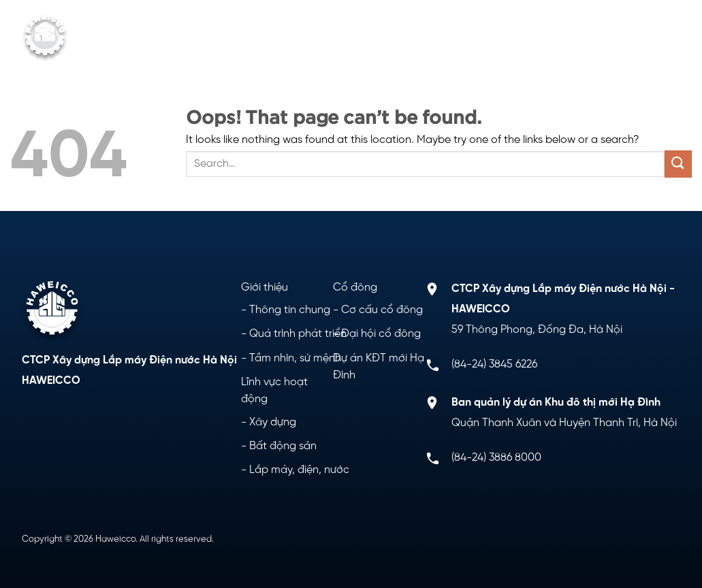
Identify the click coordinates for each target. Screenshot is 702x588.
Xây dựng (273, 422)
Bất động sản (283, 446)
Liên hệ (571, 51)
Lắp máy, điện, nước (299, 470)
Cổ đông (170, 51)
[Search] (643, 38)
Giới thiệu (251, 24)
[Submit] (678, 164)
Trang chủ (167, 24)
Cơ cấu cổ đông (382, 310)
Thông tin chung (290, 310)
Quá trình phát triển (298, 334)
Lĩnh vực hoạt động (369, 24)
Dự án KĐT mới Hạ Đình (519, 24)
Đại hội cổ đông (381, 334)
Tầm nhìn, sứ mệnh (295, 358)
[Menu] (670, 38)
